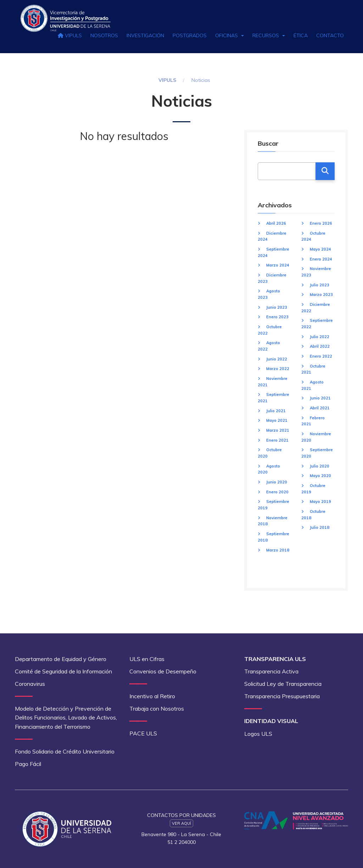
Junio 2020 (277, 482)
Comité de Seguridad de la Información (63, 671)
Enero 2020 (277, 492)
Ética (301, 35)
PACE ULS (143, 733)
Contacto (330, 35)
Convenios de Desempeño (163, 671)
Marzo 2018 (278, 550)
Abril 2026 (276, 223)
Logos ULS (258, 734)
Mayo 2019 (320, 502)
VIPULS (70, 35)
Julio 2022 (320, 337)
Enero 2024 (321, 259)
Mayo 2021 (277, 420)
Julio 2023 (320, 285)
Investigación (145, 35)
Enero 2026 (321, 223)
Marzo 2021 (278, 430)
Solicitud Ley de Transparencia (283, 684)
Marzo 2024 (278, 265)
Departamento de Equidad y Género (61, 659)
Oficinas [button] (230, 35)
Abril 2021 (320, 408)
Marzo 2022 (278, 369)
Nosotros (104, 35)
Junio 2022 (277, 359)
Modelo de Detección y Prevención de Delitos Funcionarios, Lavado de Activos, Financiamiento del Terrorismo (66, 717)
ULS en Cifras (147, 659)
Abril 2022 (320, 346)
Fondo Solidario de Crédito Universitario (65, 751)
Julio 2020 (320, 466)
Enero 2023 (277, 317)
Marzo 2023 (321, 295)
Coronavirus (30, 684)
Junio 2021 (320, 398)
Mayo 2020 (320, 476)
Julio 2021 (276, 411)
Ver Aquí (181, 823)
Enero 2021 (277, 440)
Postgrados (190, 35)
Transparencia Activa (271, 671)
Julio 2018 (320, 527)
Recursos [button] (269, 35)
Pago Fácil (28, 764)
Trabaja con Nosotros (157, 709)
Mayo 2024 (320, 249)
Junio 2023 (277, 307)
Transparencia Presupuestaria (282, 696)
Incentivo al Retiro (152, 696)
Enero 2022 (321, 356)
